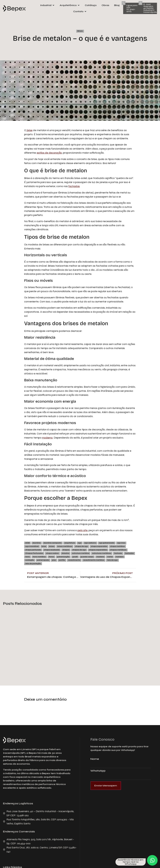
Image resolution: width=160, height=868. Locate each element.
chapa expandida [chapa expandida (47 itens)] (99, 546)
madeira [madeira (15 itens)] (100, 557)
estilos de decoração (49, 153)
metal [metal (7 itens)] (110, 557)
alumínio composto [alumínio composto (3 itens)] (53, 543)
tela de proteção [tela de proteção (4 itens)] (33, 564)
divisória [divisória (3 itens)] (65, 553)
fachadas (74, 186)
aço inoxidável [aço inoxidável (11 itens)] (32, 546)
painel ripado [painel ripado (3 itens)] (43, 560)
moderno (47, 438)
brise (29, 130)
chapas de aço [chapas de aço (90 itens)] (79, 550)
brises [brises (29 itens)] (52, 546)
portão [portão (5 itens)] (62, 560)
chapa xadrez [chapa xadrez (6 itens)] (52, 553)
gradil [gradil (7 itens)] (75, 557)
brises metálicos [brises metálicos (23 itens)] (65, 546)
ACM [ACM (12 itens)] (27, 543)
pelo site (83, 530)
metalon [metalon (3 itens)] (120, 557)
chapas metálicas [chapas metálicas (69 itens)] (118, 550)
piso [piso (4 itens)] (54, 560)
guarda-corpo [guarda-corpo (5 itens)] (87, 557)
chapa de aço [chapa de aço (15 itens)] (82, 546)
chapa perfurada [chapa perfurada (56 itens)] (33, 550)
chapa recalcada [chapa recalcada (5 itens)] (52, 550)
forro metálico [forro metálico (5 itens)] (39, 557)
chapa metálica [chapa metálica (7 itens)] (117, 546)
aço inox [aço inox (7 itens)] (121, 543)
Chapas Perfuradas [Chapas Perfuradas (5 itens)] (34, 553)
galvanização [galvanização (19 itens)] (63, 557)
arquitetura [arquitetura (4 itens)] (70, 543)
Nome (95, 759)
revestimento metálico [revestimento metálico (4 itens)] (94, 560)
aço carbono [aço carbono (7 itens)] (90, 543)
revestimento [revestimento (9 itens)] (74, 560)
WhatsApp (98, 771)
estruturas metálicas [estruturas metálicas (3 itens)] (102, 553)
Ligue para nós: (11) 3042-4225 (132, 8)
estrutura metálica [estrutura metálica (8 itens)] (81, 553)
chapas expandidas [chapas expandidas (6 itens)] (98, 550)
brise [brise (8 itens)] (44, 546)
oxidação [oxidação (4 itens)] (30, 560)
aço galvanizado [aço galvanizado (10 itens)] (107, 543)
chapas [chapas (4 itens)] (66, 550)
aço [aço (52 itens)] (80, 543)
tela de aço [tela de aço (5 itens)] (112, 560)
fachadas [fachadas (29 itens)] (129, 553)
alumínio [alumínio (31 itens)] (37, 543)
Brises (80, 31)
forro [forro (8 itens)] (28, 557)
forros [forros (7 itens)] (51, 557)
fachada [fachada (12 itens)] (118, 553)
